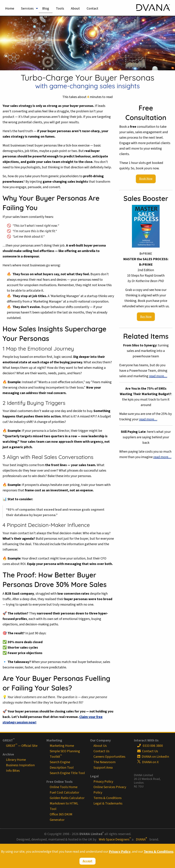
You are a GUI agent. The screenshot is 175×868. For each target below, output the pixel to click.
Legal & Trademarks (108, 803)
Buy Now (146, 317)
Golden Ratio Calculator (67, 798)
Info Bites (13, 771)
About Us (100, 746)
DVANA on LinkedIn (153, 757)
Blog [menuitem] (46, 9)
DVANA (141, 839)
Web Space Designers (115, 839)
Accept (87, 861)
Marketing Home (62, 746)
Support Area (103, 768)
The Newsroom (105, 762)
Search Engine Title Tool (67, 773)
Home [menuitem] (10, 9)
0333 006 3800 (150, 746)
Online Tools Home (64, 787)
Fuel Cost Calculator (64, 793)
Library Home (16, 760)
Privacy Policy (120, 852)
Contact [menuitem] (92, 9)
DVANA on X (148, 762)
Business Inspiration (20, 765)
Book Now (146, 179)
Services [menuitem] (27, 9)
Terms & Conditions (159, 852)
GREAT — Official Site (22, 746)
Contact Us (101, 751)
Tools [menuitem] (60, 9)
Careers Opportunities (109, 757)
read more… (158, 376)
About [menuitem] (75, 9)
